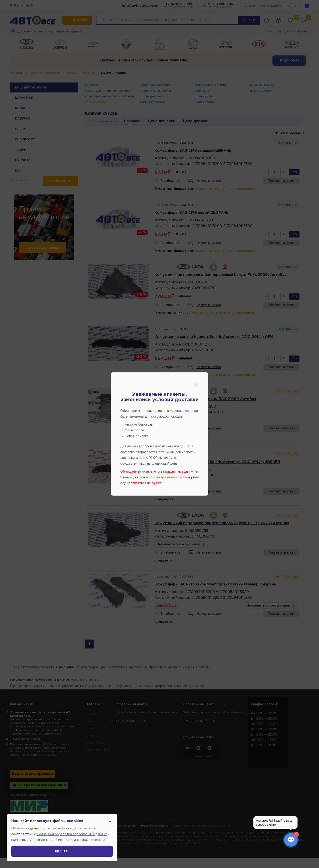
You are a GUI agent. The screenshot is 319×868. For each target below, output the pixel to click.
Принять (62, 851)
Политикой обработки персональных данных (72, 834)
